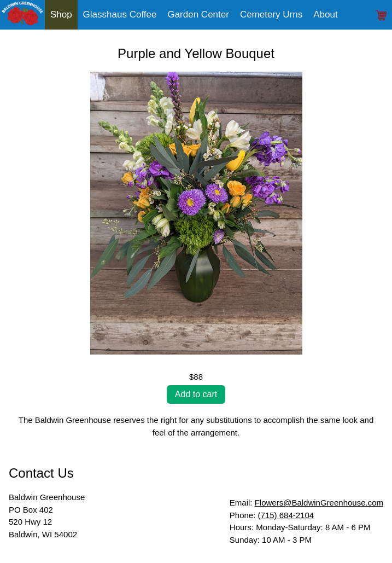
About (325, 14)
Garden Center (198, 14)
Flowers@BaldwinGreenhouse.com (319, 503)
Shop (61, 14)
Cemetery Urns (271, 14)
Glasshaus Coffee (120, 14)
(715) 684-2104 (286, 515)
